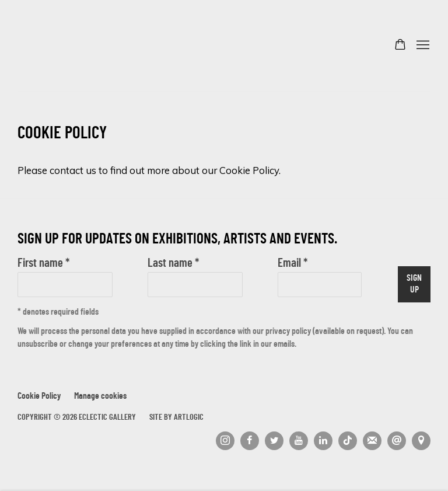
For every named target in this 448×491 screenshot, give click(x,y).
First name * (43, 264)
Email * (293, 264)
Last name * (173, 264)
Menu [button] (422, 46)
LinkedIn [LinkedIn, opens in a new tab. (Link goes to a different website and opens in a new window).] (323, 441)
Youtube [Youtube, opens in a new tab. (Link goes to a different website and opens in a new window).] (299, 441)
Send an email (397, 441)
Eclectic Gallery (76, 46)
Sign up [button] (414, 285)
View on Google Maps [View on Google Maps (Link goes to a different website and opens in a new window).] (421, 441)
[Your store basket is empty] (400, 46)
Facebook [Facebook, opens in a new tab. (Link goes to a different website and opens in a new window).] (250, 441)
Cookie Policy (39, 397)
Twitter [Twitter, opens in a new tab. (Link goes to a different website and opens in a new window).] (274, 441)
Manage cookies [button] (100, 397)
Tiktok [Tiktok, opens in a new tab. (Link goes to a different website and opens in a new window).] (348, 441)
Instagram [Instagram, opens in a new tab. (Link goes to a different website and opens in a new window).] (225, 441)
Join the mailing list (372, 441)
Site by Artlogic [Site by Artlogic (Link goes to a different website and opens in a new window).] (176, 418)
